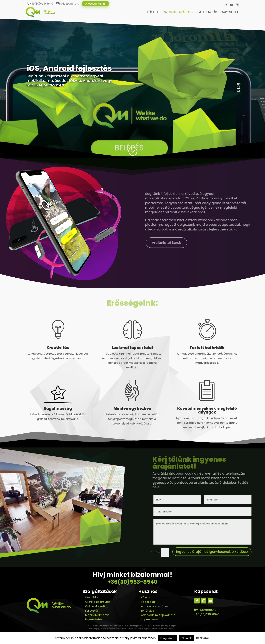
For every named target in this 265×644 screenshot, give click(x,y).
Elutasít (186, 638)
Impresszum (149, 619)
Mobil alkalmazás (97, 615)
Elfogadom (167, 638)
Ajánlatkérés (95, 4)
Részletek (203, 638)
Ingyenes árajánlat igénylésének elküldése (212, 552)
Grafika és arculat (98, 602)
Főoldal (153, 13)
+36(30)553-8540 (132, 582)
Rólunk (146, 597)
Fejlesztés (92, 611)
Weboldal (92, 597)
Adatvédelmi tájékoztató (158, 615)
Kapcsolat (230, 13)
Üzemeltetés (94, 619)
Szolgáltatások (177, 13)
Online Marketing (97, 606)
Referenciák (208, 13)
